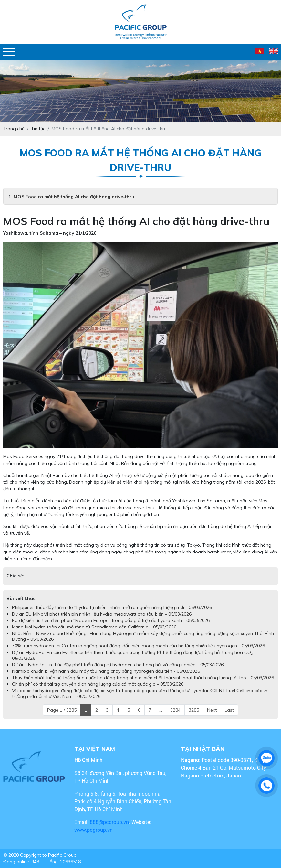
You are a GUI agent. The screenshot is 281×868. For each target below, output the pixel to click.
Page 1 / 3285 (62, 710)
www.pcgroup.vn (94, 830)
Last (229, 710)
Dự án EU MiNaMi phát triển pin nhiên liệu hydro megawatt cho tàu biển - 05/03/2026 (102, 614)
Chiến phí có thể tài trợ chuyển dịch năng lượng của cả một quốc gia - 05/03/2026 (98, 684)
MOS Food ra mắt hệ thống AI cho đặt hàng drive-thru (74, 197)
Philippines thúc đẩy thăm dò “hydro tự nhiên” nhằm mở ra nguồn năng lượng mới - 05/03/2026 (112, 607)
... (161, 710)
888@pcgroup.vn (109, 822)
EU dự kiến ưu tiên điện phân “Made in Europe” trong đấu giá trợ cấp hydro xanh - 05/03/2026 (111, 620)
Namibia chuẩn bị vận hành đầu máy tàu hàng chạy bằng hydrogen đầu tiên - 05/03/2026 (106, 671)
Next (212, 710)
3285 (194, 710)
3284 (175, 710)
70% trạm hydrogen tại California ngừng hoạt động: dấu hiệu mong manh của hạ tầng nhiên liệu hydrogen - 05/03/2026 (138, 646)
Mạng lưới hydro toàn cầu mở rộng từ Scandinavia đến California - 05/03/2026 (94, 627)
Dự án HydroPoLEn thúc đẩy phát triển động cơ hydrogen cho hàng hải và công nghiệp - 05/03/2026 (118, 665)
